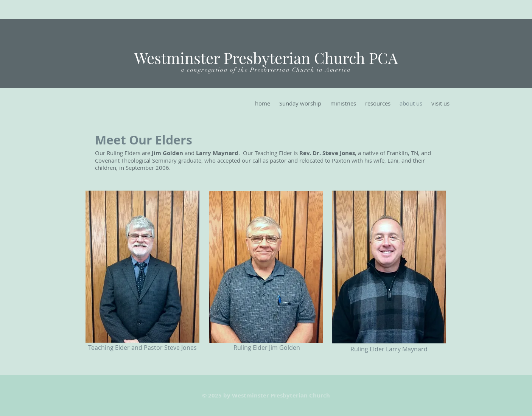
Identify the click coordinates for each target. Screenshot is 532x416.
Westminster (177, 58)
